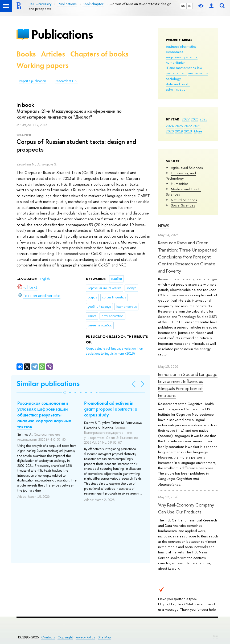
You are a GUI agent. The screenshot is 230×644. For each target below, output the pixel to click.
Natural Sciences (184, 200)
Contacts (48, 637)
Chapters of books (99, 54)
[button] (65, 392)
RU (183, 6)
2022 (188, 126)
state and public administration (178, 87)
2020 (170, 131)
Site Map (104, 637)
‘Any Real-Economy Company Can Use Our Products (186, 508)
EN (190, 6)
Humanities (180, 184)
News (164, 226)
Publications (62, 34)
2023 (179, 126)
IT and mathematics (181, 68)
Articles (53, 54)
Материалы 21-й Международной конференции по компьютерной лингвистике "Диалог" (69, 114)
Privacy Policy (85, 637)
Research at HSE (66, 81)
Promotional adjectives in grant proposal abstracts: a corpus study (111, 409)
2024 (170, 126)
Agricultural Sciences (187, 168)
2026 (195, 119)
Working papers (42, 65)
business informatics (181, 46)
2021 (197, 126)
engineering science (182, 57)
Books (26, 54)
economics (174, 52)
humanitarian (176, 62)
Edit (216, 636)
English (45, 279)
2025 (204, 119)
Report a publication (32, 81)
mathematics (198, 73)
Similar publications (48, 384)
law (200, 68)
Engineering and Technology (181, 176)
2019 (179, 131)
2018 (188, 131)
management (176, 73)
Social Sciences (183, 205)
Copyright (65, 637)
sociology (173, 79)
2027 (186, 119)
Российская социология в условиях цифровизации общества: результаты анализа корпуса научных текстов (44, 415)
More (198, 131)
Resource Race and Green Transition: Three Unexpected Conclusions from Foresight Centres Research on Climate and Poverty (187, 257)
